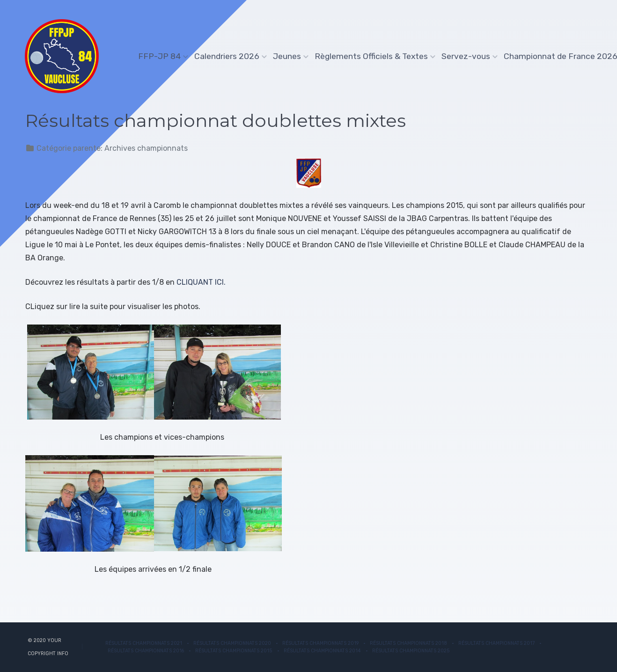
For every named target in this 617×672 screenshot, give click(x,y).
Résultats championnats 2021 (144, 643)
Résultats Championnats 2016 (146, 651)
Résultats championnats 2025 (411, 651)
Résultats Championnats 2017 (496, 643)
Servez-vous (467, 56)
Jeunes (289, 56)
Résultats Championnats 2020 (232, 643)
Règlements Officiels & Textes (373, 56)
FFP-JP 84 (161, 56)
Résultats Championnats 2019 (320, 643)
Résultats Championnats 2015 (234, 651)
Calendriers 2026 (228, 56)
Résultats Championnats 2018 (408, 643)
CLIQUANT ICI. (201, 282)
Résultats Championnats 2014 (322, 651)
